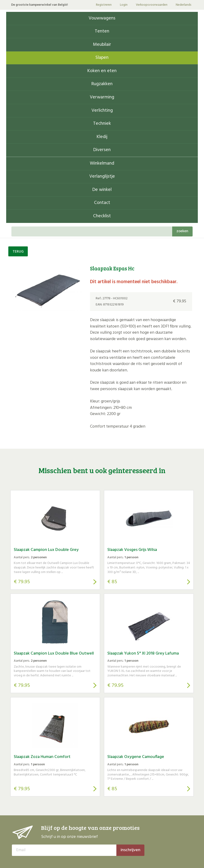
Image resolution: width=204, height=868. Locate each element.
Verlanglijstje (102, 177)
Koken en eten (102, 71)
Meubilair (102, 45)
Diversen (102, 150)
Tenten (102, 31)
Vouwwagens (102, 18)
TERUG (18, 252)
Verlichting (102, 111)
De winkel (102, 190)
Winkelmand (102, 164)
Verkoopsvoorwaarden (152, 5)
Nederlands (184, 5)
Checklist (102, 216)
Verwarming (102, 97)
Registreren (104, 5)
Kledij (102, 137)
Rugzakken (102, 84)
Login (124, 5)
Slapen (102, 58)
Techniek (102, 124)
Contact (102, 203)
